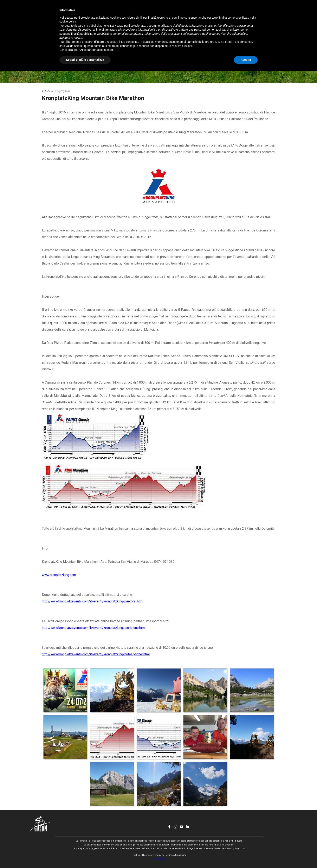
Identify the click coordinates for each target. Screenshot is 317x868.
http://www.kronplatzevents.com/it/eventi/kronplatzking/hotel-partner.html (96, 654)
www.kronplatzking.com (59, 575)
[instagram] (260, 11)
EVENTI (153, 11)
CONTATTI (195, 11)
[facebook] (254, 11)
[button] (65, 690)
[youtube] (266, 11)
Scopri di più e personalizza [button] (85, 857)
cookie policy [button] (68, 819)
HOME (111, 11)
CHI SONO (174, 11)
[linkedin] (272, 11)
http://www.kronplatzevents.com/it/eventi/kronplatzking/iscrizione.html (94, 628)
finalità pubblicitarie (83, 831)
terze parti (123, 823)
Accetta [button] (246, 857)
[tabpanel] (158, 147)
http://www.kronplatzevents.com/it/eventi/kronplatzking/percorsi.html (93, 601)
